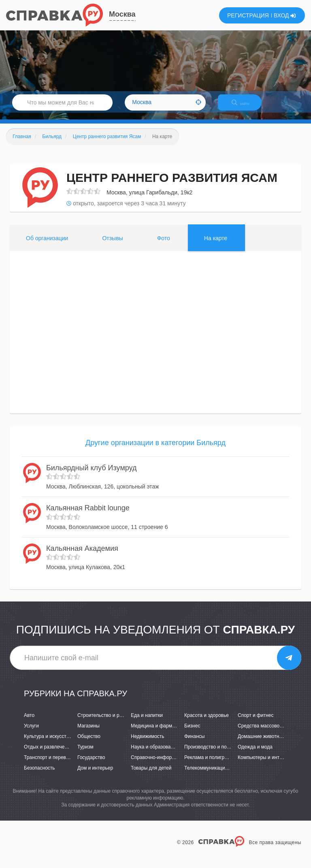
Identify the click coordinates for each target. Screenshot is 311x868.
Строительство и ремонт (105, 722)
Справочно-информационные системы (175, 765)
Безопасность (39, 775)
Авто (29, 722)
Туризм (85, 754)
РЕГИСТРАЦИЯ (248, 15)
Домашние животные (262, 743)
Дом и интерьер (95, 775)
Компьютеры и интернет (265, 765)
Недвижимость (148, 743)
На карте (216, 245)
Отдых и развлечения (48, 754)
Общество (89, 743)
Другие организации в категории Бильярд (155, 450)
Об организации (47, 245)
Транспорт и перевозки (50, 765)
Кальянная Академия (82, 555)
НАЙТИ (246, 107)
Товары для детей (151, 775)
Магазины (88, 733)
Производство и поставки (213, 754)
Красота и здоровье (207, 722)
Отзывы (112, 245)
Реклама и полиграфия (210, 765)
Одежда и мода (255, 754)
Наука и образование (155, 754)
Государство (91, 765)
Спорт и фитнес (256, 722)
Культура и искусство (48, 743)
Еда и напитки (147, 722)
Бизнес (192, 733)
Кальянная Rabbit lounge (88, 515)
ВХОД (285, 15)
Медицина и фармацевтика (162, 733)
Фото (164, 245)
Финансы (194, 743)
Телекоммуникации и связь (215, 775)
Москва (122, 14)
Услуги (31, 733)
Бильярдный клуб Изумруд (92, 475)
